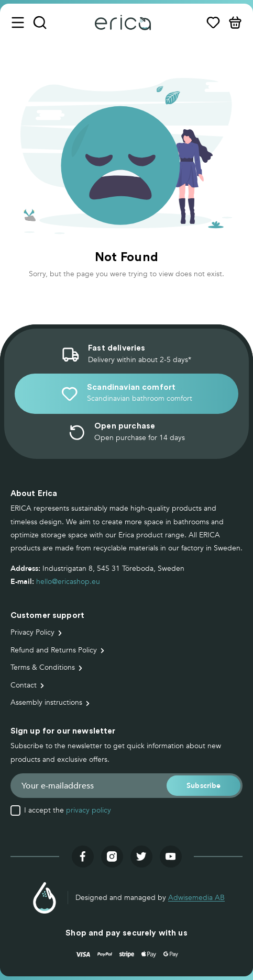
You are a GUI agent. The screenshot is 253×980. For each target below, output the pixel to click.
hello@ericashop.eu (68, 582)
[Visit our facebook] (83, 857)
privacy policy (89, 810)
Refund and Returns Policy (54, 650)
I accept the (68, 810)
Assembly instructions (46, 702)
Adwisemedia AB (196, 898)
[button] (203, 786)
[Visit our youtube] (171, 857)
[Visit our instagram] (112, 857)
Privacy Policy (32, 632)
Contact (24, 685)
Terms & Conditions (43, 667)
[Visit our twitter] (141, 857)
